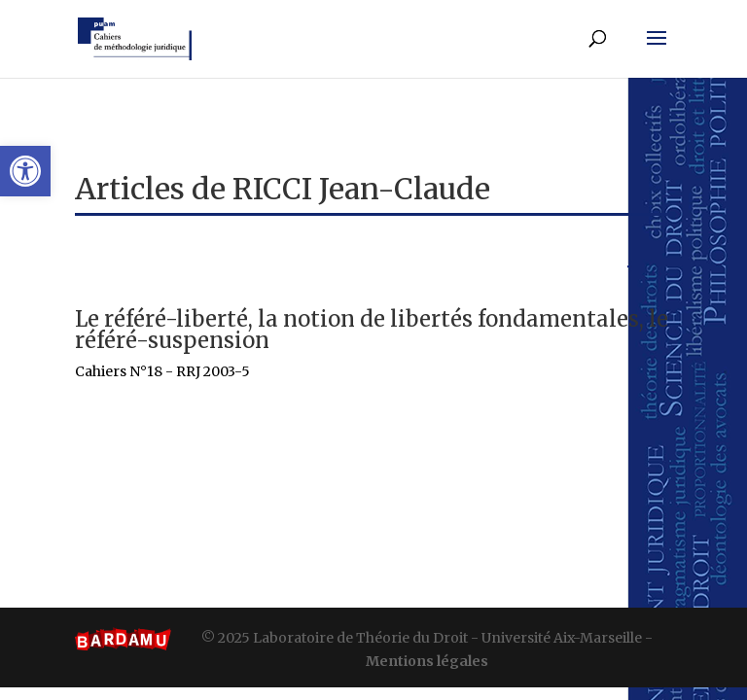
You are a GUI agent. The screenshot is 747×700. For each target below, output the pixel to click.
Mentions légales (427, 661)
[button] (25, 171)
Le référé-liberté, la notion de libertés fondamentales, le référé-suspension (372, 330)
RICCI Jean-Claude (361, 189)
